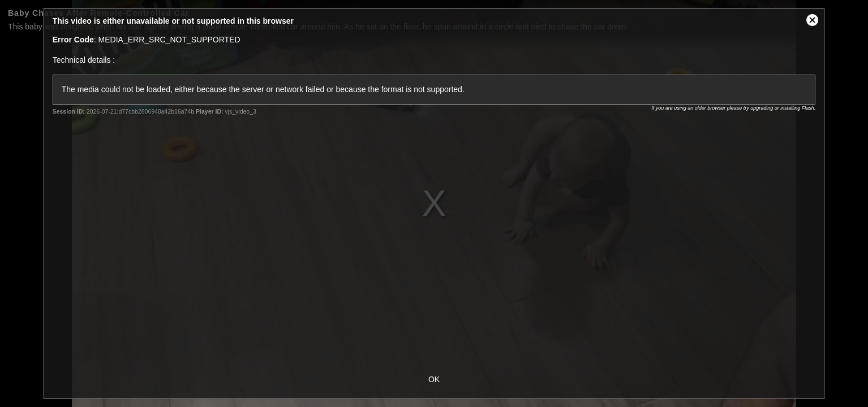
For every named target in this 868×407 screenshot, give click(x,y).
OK (434, 379)
